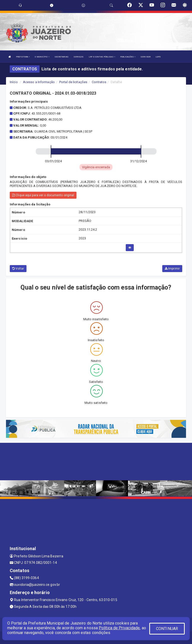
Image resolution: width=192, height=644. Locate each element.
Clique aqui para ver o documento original (43, 195)
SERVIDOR (145, 57)
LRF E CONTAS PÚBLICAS (102, 57)
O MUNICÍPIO (42, 57)
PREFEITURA (23, 57)
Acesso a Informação (39, 82)
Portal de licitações (73, 82)
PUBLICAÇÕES (128, 57)
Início (14, 82)
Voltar (18, 269)
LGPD (158, 57)
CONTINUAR (167, 629)
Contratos (99, 82)
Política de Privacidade (119, 628)
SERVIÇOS (79, 57)
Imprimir (172, 269)
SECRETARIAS (61, 57)
